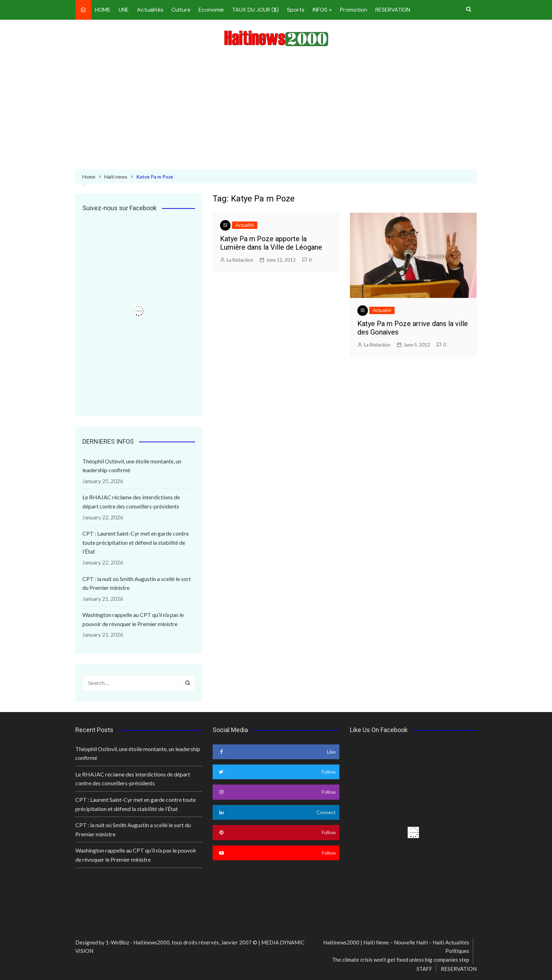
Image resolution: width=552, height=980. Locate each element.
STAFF (424, 969)
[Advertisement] (276, 110)
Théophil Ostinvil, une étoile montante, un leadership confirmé (132, 466)
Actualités (150, 10)
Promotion (354, 10)
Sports (296, 10)
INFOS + (322, 10)
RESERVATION (393, 10)
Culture (181, 10)
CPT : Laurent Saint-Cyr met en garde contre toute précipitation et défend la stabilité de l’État (136, 542)
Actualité (245, 225)
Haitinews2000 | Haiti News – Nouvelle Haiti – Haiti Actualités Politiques (396, 947)
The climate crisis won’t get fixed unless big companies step (401, 960)
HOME (103, 10)
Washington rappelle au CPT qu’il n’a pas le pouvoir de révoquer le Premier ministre (133, 619)
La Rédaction (240, 260)
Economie (211, 10)
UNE (124, 10)
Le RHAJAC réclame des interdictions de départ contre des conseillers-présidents (131, 502)
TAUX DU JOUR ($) (255, 10)
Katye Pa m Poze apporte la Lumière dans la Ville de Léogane (271, 243)
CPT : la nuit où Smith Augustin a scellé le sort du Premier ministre (137, 583)
